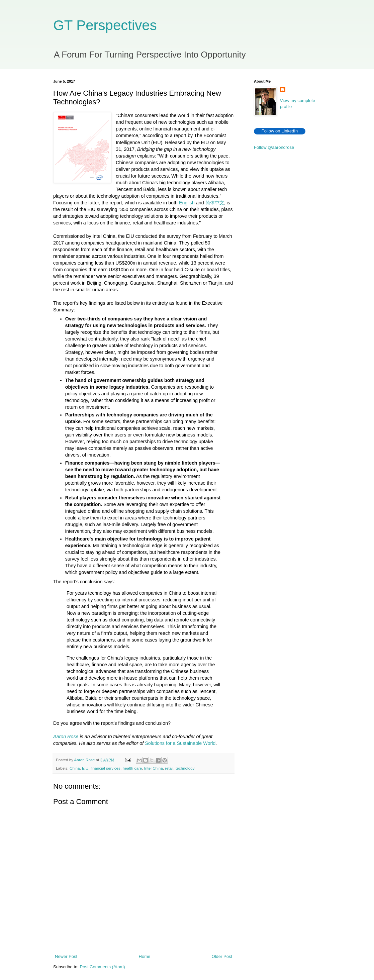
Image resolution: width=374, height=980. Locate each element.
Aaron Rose (66, 737)
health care (132, 768)
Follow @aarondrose (274, 147)
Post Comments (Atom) (103, 967)
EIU (85, 768)
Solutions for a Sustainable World (180, 743)
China (75, 768)
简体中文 (215, 203)
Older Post (222, 956)
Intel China (154, 768)
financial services (106, 768)
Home (145, 956)
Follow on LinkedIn (280, 131)
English (187, 203)
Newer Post (66, 956)
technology (185, 768)
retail (169, 768)
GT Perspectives (105, 25)
